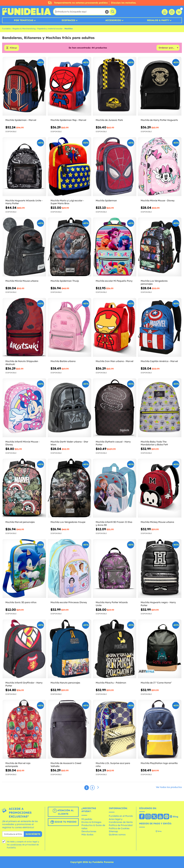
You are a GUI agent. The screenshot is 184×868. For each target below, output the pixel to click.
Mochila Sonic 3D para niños (21, 602)
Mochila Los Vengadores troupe (68, 522)
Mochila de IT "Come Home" (156, 683)
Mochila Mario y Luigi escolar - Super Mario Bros (67, 202)
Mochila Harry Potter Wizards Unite (112, 604)
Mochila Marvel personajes (20, 522)
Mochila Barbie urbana (63, 361)
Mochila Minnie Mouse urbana (22, 281)
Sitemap (113, 831)
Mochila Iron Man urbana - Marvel (115, 361)
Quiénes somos (117, 834)
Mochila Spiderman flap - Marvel (68, 120)
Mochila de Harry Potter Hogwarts (159, 120)
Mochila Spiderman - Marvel (21, 120)
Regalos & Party (158, 20)
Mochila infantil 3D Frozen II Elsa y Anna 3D (114, 523)
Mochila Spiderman (106, 200)
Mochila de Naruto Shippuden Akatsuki (22, 363)
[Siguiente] (98, 788)
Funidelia (6, 29)
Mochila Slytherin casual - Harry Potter (113, 443)
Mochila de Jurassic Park (109, 120)
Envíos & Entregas (91, 822)
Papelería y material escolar (50, 29)
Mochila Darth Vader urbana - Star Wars (69, 443)
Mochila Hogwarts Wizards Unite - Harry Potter (24, 202)
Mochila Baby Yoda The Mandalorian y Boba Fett (154, 443)
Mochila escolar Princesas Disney (69, 602)
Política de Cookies (119, 828)
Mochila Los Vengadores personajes (154, 282)
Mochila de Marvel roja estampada (18, 765)
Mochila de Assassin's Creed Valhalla (66, 765)
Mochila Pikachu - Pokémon (111, 683)
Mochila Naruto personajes (65, 683)
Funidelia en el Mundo (121, 816)
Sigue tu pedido (63, 822)
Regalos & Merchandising (24, 29)
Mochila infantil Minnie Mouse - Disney (22, 443)
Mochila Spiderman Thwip (65, 281)
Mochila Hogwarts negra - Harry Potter (158, 604)
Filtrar (13, 48)
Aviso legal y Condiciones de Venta (121, 821)
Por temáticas (24, 20)
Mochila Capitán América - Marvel (159, 361)
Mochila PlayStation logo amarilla (159, 763)
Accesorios (113, 20)
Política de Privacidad (121, 825)
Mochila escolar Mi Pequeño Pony (114, 281)
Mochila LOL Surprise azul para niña (113, 765)
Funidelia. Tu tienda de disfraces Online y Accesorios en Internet (27, 12)
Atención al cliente (63, 812)
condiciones (16, 845)
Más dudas (87, 834)
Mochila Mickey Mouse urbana (157, 522)
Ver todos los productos (169, 787)
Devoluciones (89, 831)
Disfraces (68, 20)
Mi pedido (87, 819)
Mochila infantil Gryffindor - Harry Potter (24, 684)
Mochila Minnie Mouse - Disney (158, 200)
